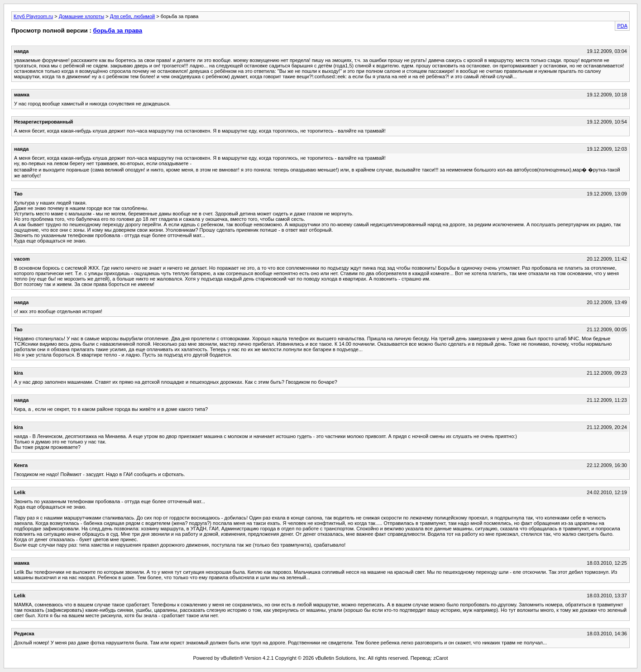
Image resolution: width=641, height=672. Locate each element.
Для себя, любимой (132, 16)
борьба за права (118, 31)
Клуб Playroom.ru (33, 16)
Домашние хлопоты (82, 16)
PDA (622, 26)
